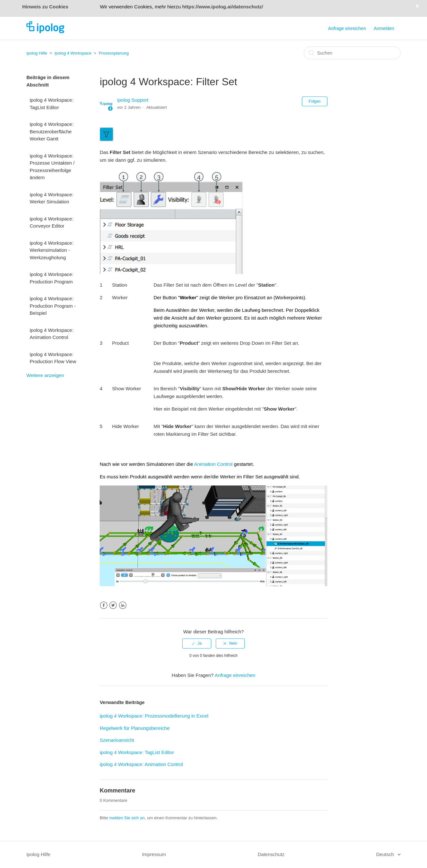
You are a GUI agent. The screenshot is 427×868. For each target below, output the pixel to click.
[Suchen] (352, 53)
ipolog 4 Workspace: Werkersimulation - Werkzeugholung (52, 250)
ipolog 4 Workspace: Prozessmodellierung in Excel (154, 716)
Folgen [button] (315, 101)
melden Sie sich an (127, 818)
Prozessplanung (114, 53)
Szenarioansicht (117, 740)
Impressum (154, 854)
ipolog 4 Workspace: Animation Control (52, 334)
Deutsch (386, 854)
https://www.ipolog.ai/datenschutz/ (223, 7)
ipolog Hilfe (37, 53)
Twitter (113, 605)
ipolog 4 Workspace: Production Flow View (53, 358)
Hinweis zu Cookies (45, 7)
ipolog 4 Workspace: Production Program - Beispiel (53, 306)
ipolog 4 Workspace (73, 53)
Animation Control (213, 464)
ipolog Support (133, 100)
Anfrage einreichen (347, 28)
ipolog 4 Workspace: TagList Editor (52, 104)
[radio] (197, 643)
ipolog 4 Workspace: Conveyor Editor (52, 222)
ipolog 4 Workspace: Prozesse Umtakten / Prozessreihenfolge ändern (52, 167)
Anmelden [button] (384, 28)
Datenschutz (271, 854)
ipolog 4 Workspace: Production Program (52, 278)
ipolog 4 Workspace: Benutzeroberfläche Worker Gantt (52, 131)
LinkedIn (123, 605)
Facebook (104, 605)
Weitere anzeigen (45, 375)
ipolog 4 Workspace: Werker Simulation (52, 198)
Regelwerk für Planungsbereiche (135, 728)
